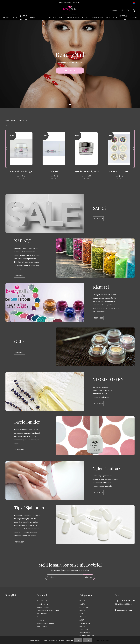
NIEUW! (6, 18)
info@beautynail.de (125, 610)
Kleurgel (34, 18)
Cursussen (41, 617)
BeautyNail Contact (44, 601)
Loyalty (134, 18)
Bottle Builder (24, 18)
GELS (44, 18)
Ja (78, 640)
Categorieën (86, 595)
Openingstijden (43, 604)
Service (115, 11)
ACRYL (62, 18)
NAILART (86, 18)
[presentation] (6, 149)
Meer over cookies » (103, 640)
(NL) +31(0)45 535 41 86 (126, 601)
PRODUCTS (70, 70)
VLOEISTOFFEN (73, 18)
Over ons (41, 620)
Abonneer (89, 577)
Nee (88, 640)
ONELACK (52, 18)
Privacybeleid (42, 626)
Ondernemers (42, 614)
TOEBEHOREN (111, 18)
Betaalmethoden (43, 607)
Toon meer (98, 219)
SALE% (15, 18)
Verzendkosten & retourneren (48, 610)
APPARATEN (97, 18)
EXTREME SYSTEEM (123, 18)
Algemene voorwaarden (46, 623)
